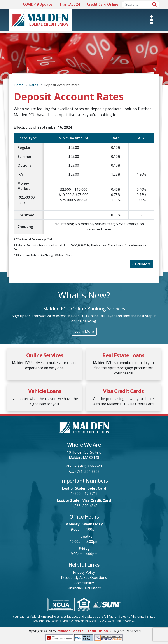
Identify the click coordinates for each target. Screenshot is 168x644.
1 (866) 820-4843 (84, 506)
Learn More (84, 331)
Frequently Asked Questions (84, 578)
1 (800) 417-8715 (84, 493)
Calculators (142, 264)
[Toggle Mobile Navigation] (152, 20)
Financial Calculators (84, 588)
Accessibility (84, 583)
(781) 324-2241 (90, 466)
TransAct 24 (70, 4)
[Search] (141, 4)
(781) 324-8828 (87, 471)
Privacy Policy (84, 572)
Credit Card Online (103, 4)
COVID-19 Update (38, 4)
